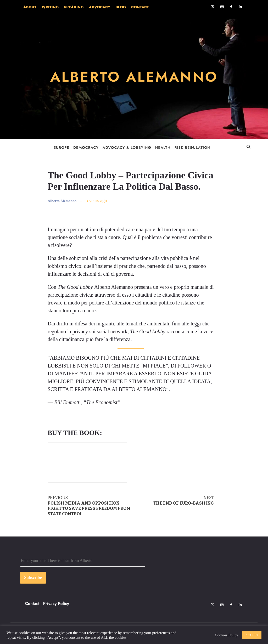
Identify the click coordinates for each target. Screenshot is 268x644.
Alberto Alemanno (62, 201)
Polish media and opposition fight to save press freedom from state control (89, 506)
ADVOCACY (100, 7)
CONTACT (140, 7)
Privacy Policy (56, 604)
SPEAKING (74, 7)
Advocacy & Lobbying (127, 148)
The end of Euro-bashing (172, 500)
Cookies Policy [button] (227, 635)
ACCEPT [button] (252, 635)
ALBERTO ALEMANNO (134, 76)
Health (163, 148)
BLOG (121, 7)
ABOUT (30, 7)
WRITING (50, 7)
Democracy (86, 148)
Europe (62, 148)
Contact (32, 604)
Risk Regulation (193, 148)
